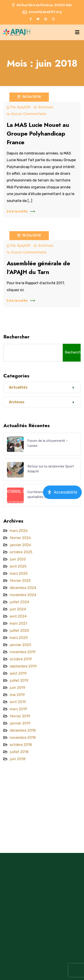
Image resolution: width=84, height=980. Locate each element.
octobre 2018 (21, 745)
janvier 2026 (20, 545)
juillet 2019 (19, 680)
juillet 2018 (19, 752)
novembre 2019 (23, 652)
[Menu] (77, 32)
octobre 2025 (21, 552)
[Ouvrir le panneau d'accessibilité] (62, 492)
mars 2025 (19, 573)
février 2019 (20, 716)
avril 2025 (18, 566)
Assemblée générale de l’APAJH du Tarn (38, 268)
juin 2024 (18, 609)
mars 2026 (19, 531)
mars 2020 (19, 638)
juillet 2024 (19, 602)
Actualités (18, 387)
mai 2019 (17, 695)
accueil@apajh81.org (45, 12)
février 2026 (20, 538)
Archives (46, 107)
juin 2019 (17, 688)
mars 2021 (18, 623)
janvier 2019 (20, 723)
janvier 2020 (20, 645)
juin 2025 (18, 559)
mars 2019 (18, 709)
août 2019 (18, 673)
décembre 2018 (23, 730)
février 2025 (20, 581)
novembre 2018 (23, 738)
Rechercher (16, 337)
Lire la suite (21, 211)
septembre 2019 (23, 666)
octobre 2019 (21, 659)
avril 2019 (18, 702)
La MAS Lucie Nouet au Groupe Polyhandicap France (38, 134)
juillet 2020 (19, 631)
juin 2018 (17, 759)
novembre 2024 (23, 595)
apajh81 (24, 107)
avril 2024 (18, 616)
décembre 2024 (23, 588)
